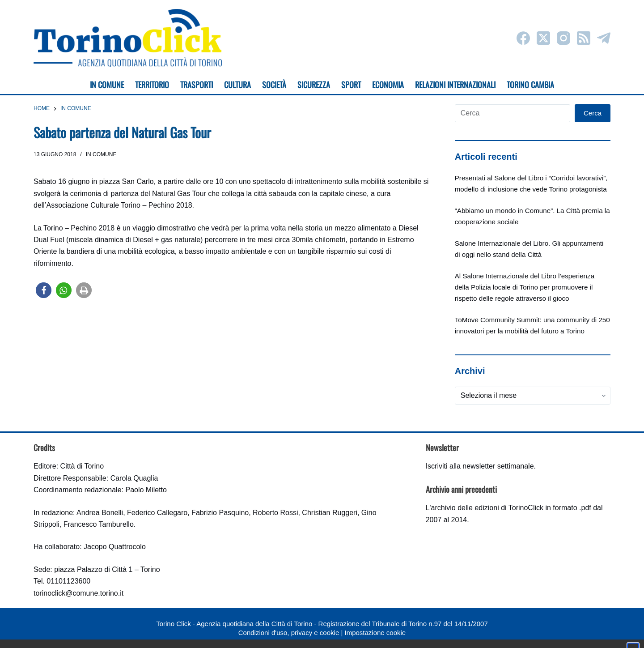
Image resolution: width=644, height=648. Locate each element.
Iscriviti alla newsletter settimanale (480, 466)
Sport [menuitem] (351, 85)
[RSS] (584, 38)
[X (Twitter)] (543, 38)
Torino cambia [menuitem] (530, 85)
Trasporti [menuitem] (197, 85)
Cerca (593, 113)
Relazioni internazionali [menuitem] (455, 85)
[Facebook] (523, 38)
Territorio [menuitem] (152, 85)
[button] (44, 290)
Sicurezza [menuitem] (314, 85)
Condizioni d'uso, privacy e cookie (289, 633)
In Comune (101, 154)
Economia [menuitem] (388, 85)
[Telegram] (604, 38)
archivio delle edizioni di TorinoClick (487, 508)
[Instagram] (563, 38)
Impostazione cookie (375, 633)
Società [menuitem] (274, 85)
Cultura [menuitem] (237, 85)
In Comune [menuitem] (107, 85)
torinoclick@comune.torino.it (78, 593)
